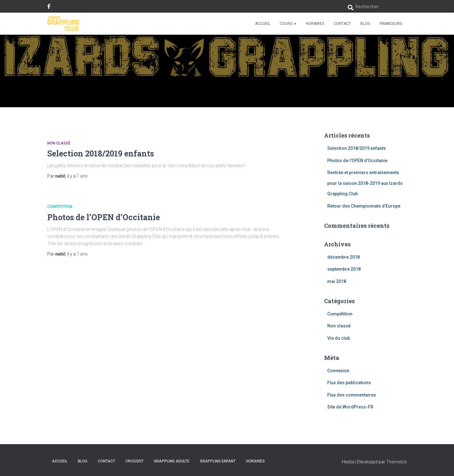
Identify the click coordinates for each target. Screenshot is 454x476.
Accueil (263, 24)
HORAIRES (315, 24)
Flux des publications (349, 383)
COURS (288, 24)
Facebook (49, 7)
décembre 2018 (343, 257)
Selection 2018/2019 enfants (101, 153)
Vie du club (339, 338)
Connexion (338, 371)
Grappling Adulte (172, 461)
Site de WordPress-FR (350, 407)
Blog (365, 24)
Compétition (60, 207)
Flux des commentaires (352, 395)
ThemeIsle (396, 462)
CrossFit (134, 461)
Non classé (59, 143)
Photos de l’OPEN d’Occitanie (104, 217)
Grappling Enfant (218, 461)
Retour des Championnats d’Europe (364, 206)
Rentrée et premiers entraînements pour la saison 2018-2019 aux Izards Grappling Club (365, 183)
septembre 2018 (344, 269)
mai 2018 (337, 281)
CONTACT (342, 24)
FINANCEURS (391, 24)
